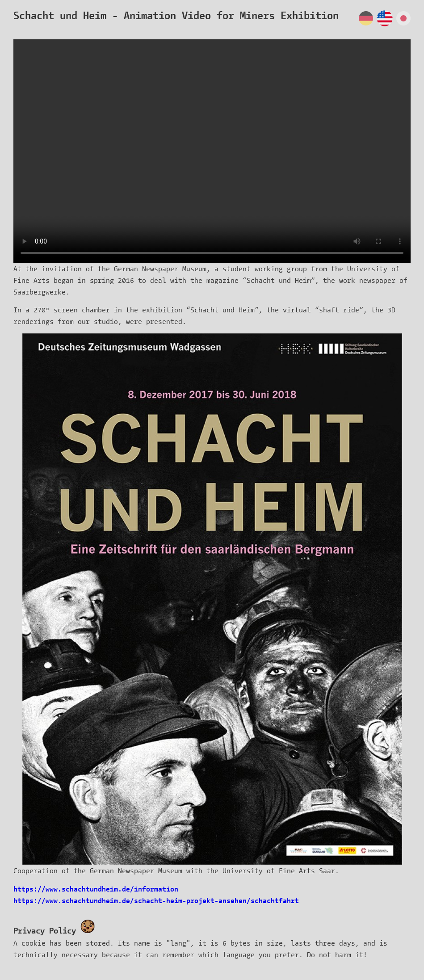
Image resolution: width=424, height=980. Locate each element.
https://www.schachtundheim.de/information (96, 889)
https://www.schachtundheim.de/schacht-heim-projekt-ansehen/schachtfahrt (156, 900)
